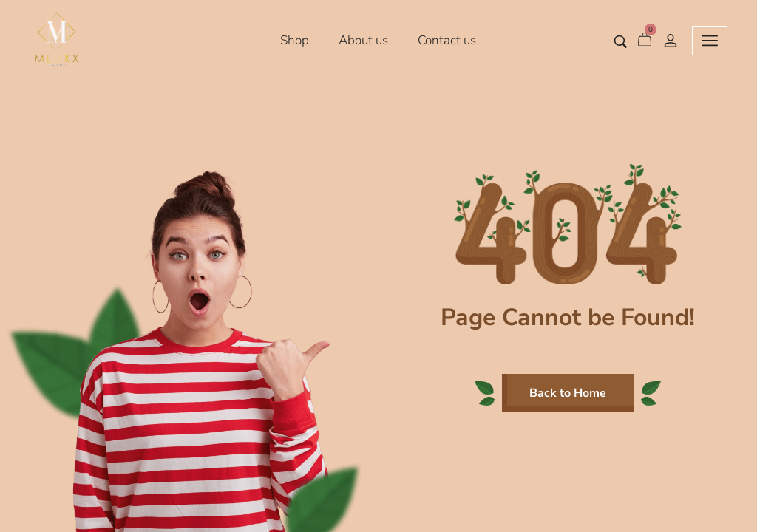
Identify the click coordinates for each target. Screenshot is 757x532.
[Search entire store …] (621, 42)
